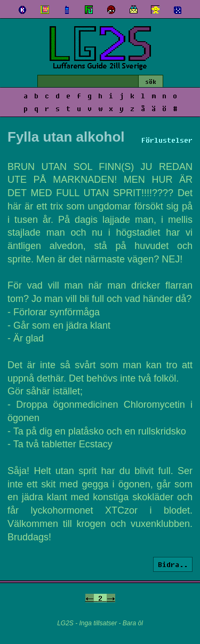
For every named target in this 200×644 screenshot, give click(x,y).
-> (111, 598)
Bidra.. (173, 564)
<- (90, 598)
